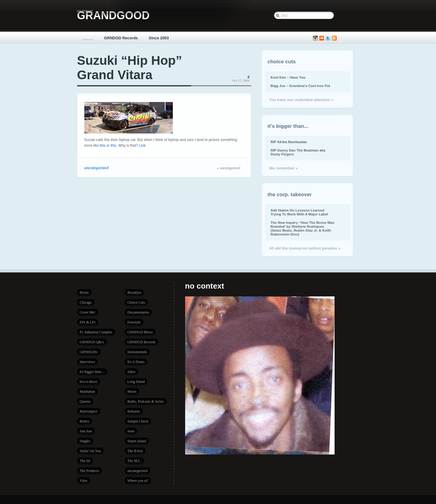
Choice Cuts (136, 302)
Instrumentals (137, 352)
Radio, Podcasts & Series (146, 401)
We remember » (284, 168)
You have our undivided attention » (301, 100)
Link (142, 145)
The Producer (90, 471)
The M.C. (134, 461)
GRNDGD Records (121, 38)
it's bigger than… (92, 372)
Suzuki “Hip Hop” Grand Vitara (130, 68)
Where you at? (138, 481)
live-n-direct (89, 382)
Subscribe (334, 38)
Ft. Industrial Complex (96, 332)
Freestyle (134, 322)
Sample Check (138, 421)
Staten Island (137, 441)
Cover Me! (88, 312)
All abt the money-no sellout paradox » (305, 248)
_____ (88, 38)
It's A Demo (136, 362)
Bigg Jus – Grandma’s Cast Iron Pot (301, 86)
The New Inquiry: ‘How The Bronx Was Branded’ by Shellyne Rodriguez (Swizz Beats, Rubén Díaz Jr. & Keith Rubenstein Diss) (303, 228)
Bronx (84, 292)
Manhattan (87, 391)
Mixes (132, 391)
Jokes (132, 372)
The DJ (85, 461)
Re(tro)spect (89, 411)
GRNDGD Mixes (140, 332)
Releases (134, 411)
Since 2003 (159, 38)
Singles (85, 441)
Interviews (87, 362)
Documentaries (138, 312)
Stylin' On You (90, 451)
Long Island (136, 382)
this (103, 145)
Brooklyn (134, 292)
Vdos (84, 481)
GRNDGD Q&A (92, 342)
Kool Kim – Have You (288, 77)
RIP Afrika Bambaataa (289, 142)
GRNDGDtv (89, 352)
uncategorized (96, 168)
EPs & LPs (88, 322)
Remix (85, 421)
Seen (131, 431)
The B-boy (135, 451)
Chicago (86, 302)
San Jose (86, 431)
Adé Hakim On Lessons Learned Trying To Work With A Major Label (299, 212)
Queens (85, 401)
